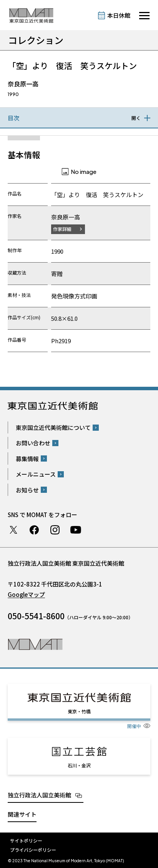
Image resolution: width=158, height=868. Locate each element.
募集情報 (27, 459)
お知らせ (27, 490)
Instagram (55, 530)
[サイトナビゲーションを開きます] (144, 16)
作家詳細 (62, 229)
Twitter (13, 530)
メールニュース (36, 474)
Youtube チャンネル (76, 530)
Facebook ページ (34, 530)
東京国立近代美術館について (53, 427)
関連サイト (22, 814)
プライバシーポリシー (33, 850)
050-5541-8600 (36, 616)
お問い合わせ (33, 443)
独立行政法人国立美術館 (39, 795)
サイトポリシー (26, 840)
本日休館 (119, 15)
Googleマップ (26, 594)
